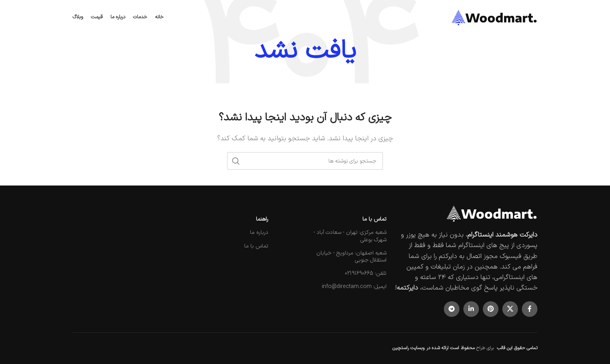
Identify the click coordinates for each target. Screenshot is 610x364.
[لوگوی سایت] (495, 17)
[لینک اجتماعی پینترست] (491, 309)
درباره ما (259, 232)
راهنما (262, 219)
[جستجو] (305, 161)
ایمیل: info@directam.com (354, 287)
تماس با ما (374, 219)
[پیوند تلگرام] (452, 309)
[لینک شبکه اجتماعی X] (510, 309)
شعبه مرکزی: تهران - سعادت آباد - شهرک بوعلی (350, 236)
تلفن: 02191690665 (366, 273)
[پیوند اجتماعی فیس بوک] (530, 309)
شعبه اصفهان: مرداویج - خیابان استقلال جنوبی (351, 257)
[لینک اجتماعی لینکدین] (471, 309)
